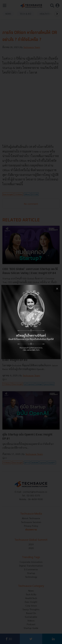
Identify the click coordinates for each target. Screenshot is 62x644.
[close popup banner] (57, 289)
